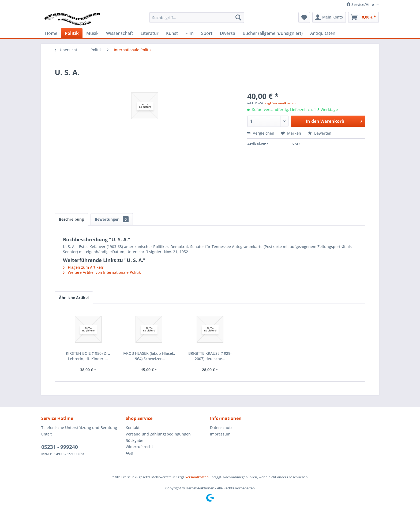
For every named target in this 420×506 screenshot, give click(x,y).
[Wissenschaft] (120, 33)
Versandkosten (197, 477)
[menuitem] (197, 17)
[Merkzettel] (304, 17)
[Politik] (72, 33)
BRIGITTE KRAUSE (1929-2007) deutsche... (210, 356)
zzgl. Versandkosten (280, 103)
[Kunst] (172, 33)
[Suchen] (238, 17)
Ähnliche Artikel (74, 298)
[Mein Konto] (329, 17)
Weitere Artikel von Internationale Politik (102, 272)
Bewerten (320, 133)
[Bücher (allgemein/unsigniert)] (273, 33)
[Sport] (207, 33)
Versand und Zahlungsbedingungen (158, 434)
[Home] (51, 33)
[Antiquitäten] (323, 33)
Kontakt (133, 428)
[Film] (190, 33)
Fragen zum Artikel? (83, 267)
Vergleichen (261, 133)
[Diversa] (228, 33)
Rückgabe (134, 440)
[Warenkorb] (363, 17)
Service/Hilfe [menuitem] (361, 4)
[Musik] (92, 33)
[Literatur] (150, 33)
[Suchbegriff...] (197, 17)
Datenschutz (221, 428)
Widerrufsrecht (139, 447)
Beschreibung (71, 219)
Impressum (220, 434)
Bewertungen (112, 219)
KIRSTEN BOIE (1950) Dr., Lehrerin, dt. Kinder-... (88, 356)
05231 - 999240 (60, 447)
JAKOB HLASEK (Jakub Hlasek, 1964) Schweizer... (149, 356)
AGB (129, 453)
